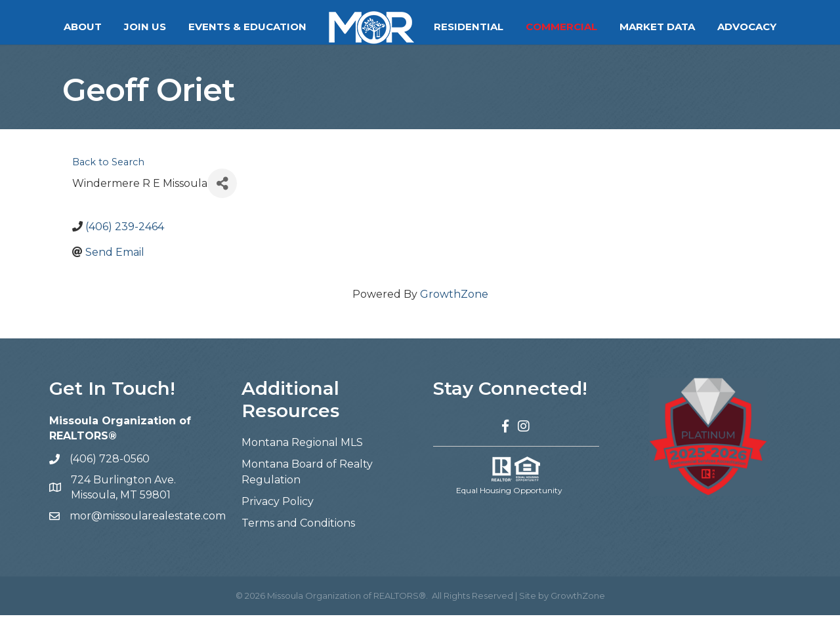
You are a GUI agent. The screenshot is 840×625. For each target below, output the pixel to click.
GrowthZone (454, 304)
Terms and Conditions (298, 533)
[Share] (222, 193)
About (83, 27)
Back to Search (108, 172)
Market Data (657, 27)
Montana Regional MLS (302, 452)
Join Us (145, 27)
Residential (469, 27)
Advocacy (747, 27)
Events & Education (247, 27)
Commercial (561, 27)
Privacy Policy (278, 511)
